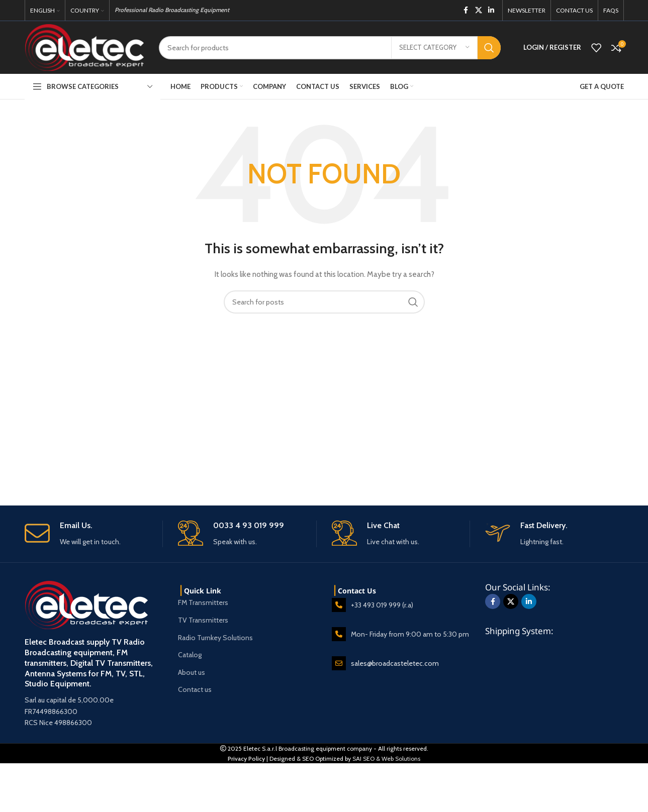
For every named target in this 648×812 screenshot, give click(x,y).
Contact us (195, 689)
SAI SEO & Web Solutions (386, 758)
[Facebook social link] (466, 10)
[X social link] (479, 10)
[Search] (330, 48)
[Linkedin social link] (491, 10)
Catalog (190, 655)
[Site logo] (84, 47)
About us (192, 672)
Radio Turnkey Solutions (215, 638)
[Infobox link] (94, 534)
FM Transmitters (203, 602)
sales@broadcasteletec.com (395, 663)
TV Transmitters (203, 620)
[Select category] (434, 48)
